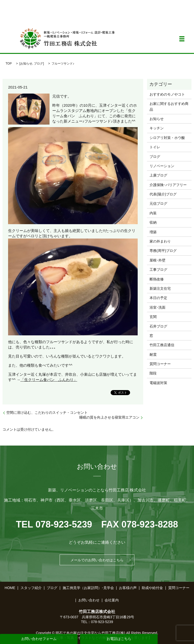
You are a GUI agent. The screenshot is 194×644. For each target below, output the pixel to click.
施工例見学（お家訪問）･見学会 (88, 588)
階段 (153, 373)
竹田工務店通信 (162, 345)
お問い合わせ (89, 600)
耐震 (153, 355)
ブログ (38, 64)
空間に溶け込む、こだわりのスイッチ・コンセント (47, 413)
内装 (153, 213)
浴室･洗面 (157, 307)
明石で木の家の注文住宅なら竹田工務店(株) (90, 633)
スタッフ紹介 (31, 588)
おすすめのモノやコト (167, 94)
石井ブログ (158, 326)
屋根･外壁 (157, 260)
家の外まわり (160, 241)
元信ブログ (158, 203)
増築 (153, 232)
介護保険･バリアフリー (168, 185)
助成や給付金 (152, 588)
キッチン (157, 128)
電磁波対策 (158, 383)
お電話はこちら (119, 639)
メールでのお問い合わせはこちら (97, 560)
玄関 (153, 317)
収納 (153, 222)
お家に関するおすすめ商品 (169, 106)
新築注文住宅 (160, 288)
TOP (9, 64)
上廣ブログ (158, 175)
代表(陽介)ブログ (163, 194)
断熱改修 (157, 279)
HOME (10, 588)
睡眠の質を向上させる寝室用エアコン (109, 417)
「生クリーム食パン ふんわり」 (49, 380)
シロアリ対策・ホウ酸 (167, 138)
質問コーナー (160, 364)
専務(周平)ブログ (163, 251)
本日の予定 (158, 298)
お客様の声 (128, 588)
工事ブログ (158, 270)
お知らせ (26, 64)
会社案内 (112, 600)
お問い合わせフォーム (39, 639)
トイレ (155, 147)
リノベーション (162, 166)
